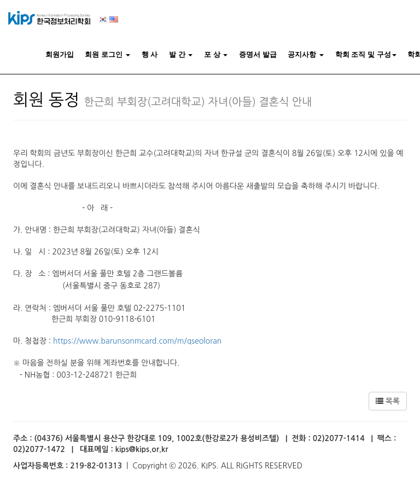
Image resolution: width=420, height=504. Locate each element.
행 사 (150, 54)
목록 (388, 401)
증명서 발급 (258, 54)
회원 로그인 (107, 54)
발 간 (181, 54)
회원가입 (60, 54)
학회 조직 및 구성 (366, 54)
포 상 (216, 54)
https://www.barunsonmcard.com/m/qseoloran (137, 341)
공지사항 (306, 54)
